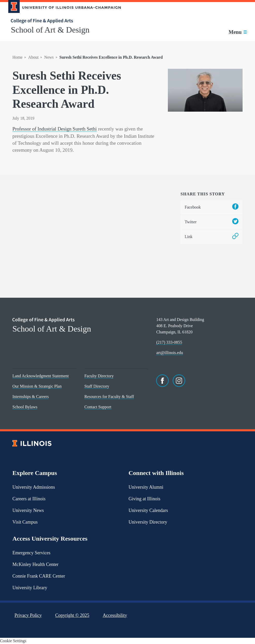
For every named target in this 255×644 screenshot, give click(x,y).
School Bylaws (25, 407)
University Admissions (34, 487)
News (49, 57)
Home (17, 57)
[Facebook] (162, 381)
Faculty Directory (99, 376)
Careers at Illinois (29, 499)
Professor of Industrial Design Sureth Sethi (55, 129)
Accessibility (115, 615)
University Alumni (146, 487)
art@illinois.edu (170, 353)
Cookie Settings (13, 641)
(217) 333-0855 (169, 342)
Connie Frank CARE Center (39, 576)
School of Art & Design (50, 30)
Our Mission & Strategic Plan (37, 386)
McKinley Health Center (35, 564)
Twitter (212, 222)
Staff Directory (97, 386)
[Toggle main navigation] (238, 32)
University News (28, 510)
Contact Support (98, 407)
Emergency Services (31, 553)
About (33, 57)
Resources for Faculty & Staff (109, 397)
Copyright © (72, 615)
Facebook (212, 207)
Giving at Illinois (144, 499)
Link (212, 237)
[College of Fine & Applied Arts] (63, 21)
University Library (30, 587)
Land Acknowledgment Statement (41, 376)
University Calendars (148, 510)
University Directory (148, 522)
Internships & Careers (31, 397)
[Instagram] (179, 381)
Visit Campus (25, 522)
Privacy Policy (28, 615)
